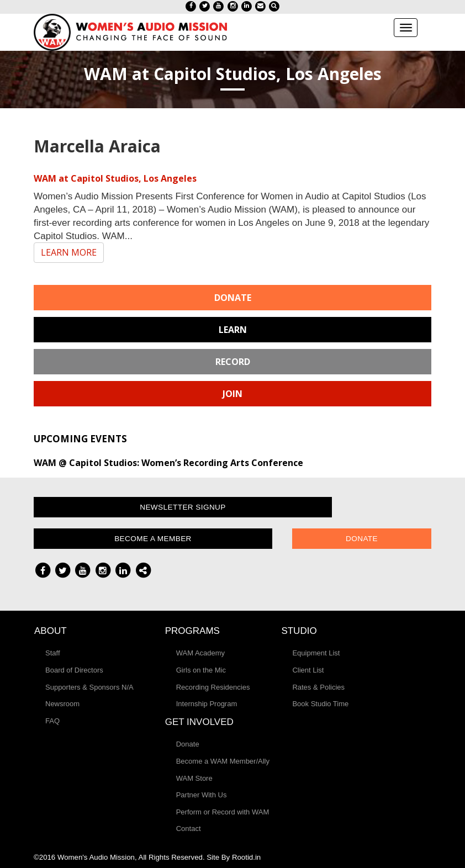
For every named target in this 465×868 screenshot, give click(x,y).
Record (233, 362)
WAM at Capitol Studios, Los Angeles (115, 178)
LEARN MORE (69, 252)
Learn (233, 330)
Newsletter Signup (183, 507)
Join (232, 394)
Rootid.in (246, 857)
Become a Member (153, 539)
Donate (233, 298)
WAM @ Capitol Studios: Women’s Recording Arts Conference (168, 463)
